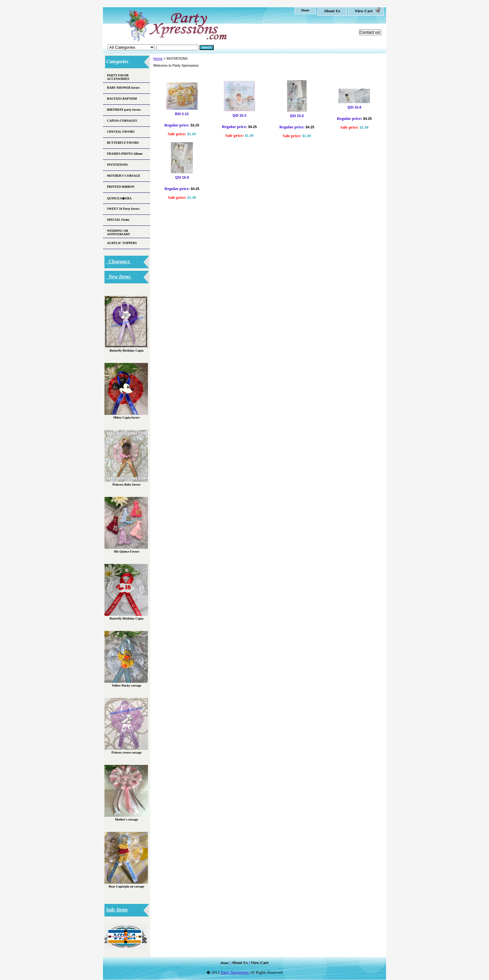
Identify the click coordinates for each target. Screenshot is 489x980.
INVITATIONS (117, 165)
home (305, 10)
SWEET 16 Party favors (123, 209)
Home (158, 58)
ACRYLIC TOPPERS (122, 243)
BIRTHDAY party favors (124, 110)
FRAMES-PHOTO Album (125, 154)
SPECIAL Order (118, 220)
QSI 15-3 (239, 115)
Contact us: (370, 32)
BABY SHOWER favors (123, 88)
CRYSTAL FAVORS (121, 132)
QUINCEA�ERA (119, 198)
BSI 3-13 (182, 114)
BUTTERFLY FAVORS (123, 143)
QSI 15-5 (297, 116)
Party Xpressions (235, 972)
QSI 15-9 (182, 177)
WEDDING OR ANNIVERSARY (119, 232)
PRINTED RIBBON (121, 187)
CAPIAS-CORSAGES (122, 121)
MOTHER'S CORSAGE (124, 176)
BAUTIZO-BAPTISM (122, 99)
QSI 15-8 (354, 107)
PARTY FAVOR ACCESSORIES (118, 77)
